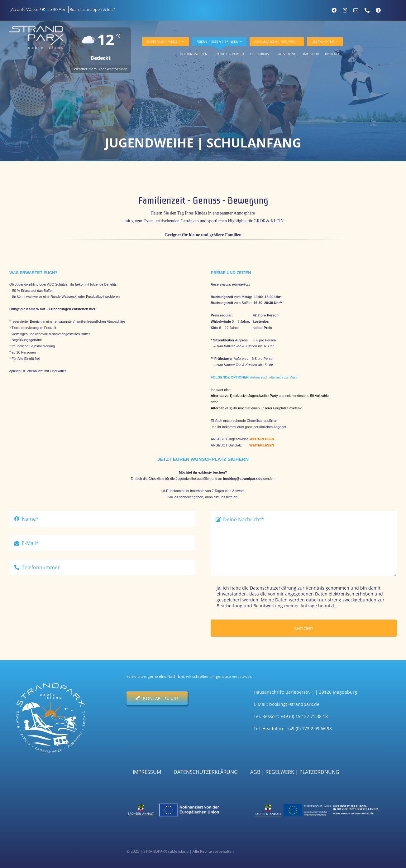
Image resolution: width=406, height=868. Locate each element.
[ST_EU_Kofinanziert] (190, 803)
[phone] (367, 10)
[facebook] (334, 10)
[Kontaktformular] (378, 10)
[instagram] (345, 10)
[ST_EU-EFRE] (317, 803)
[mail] (356, 10)
